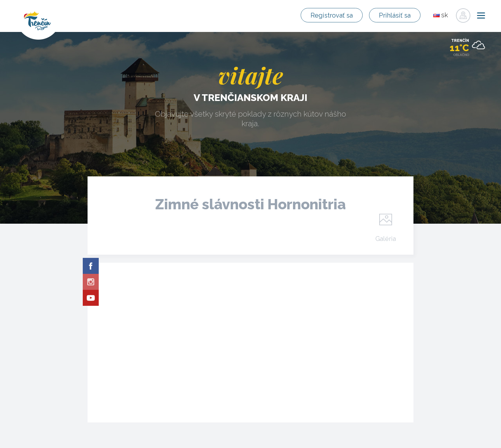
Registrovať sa (332, 15)
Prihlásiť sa (395, 15)
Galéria (386, 238)
